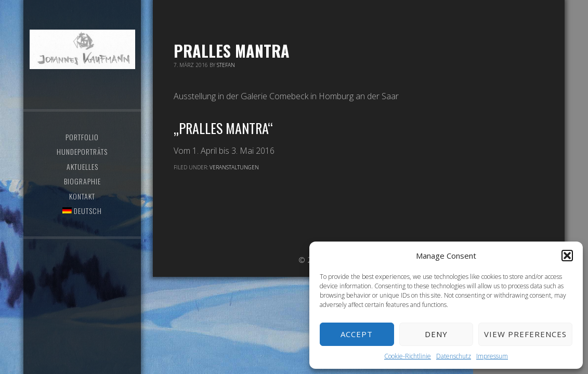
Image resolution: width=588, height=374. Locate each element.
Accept (357, 334)
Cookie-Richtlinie (408, 356)
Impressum (492, 356)
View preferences (525, 334)
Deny (436, 334)
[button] (567, 256)
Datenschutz (454, 356)
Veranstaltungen (234, 167)
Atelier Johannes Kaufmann (83, 49)
